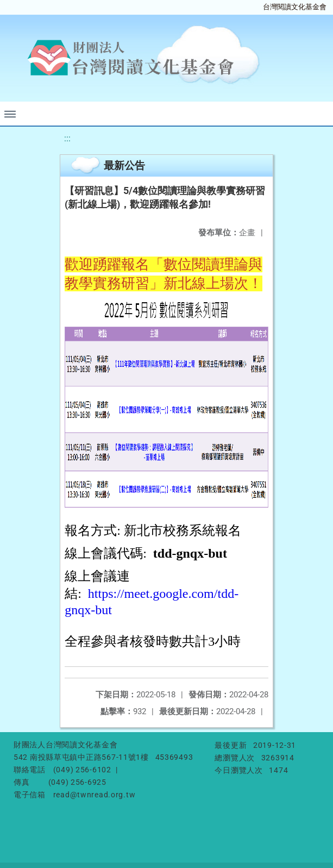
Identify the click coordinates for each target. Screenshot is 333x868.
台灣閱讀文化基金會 (295, 7)
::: (67, 138)
